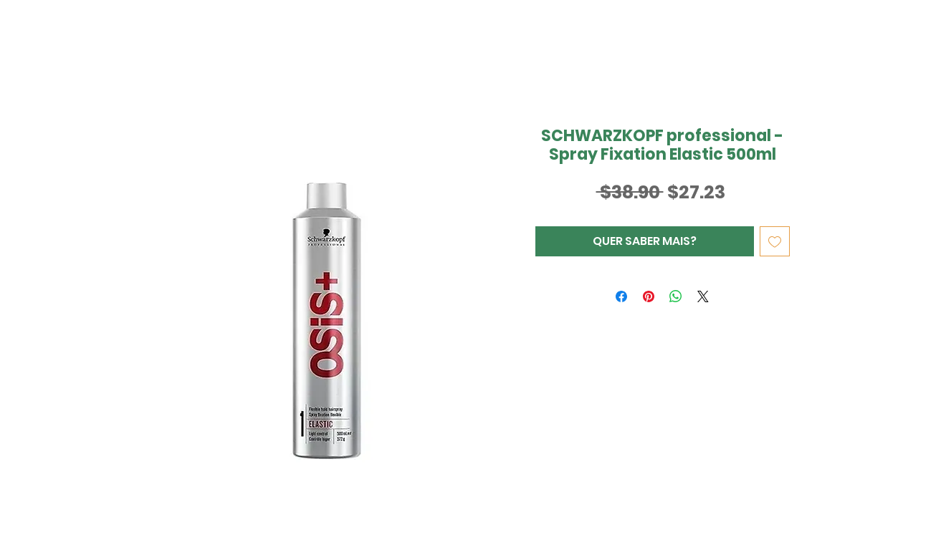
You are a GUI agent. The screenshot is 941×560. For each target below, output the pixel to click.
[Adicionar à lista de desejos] (775, 241)
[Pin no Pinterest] (649, 296)
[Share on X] (703, 296)
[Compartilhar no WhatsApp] (676, 296)
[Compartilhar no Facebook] (621, 296)
